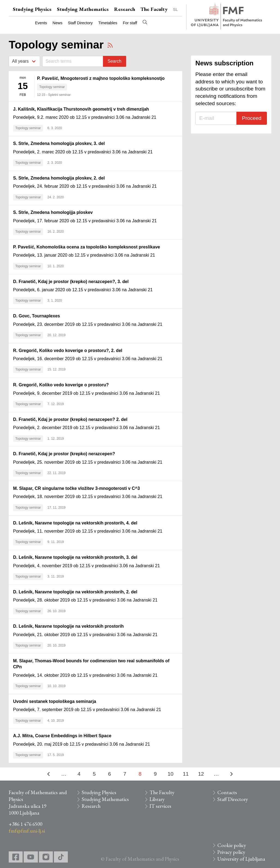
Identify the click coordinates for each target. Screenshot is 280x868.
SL (175, 10)
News (57, 23)
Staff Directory (80, 23)
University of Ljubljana (241, 859)
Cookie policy (232, 845)
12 (201, 774)
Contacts (227, 792)
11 (186, 774)
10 (170, 774)
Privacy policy (231, 852)
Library (157, 799)
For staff (130, 23)
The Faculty (154, 9)
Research (125, 9)
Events (41, 23)
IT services (160, 806)
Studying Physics (32, 9)
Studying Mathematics (83, 9)
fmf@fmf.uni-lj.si (27, 831)
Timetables (108, 23)
